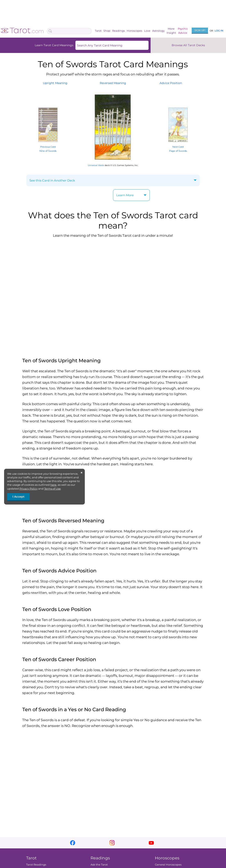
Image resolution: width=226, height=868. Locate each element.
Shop (107, 31)
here (53, 485)
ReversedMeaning (113, 83)
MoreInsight (171, 31)
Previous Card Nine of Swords (48, 147)
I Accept (18, 497)
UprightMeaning (55, 83)
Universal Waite (96, 165)
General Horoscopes (168, 865)
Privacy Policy (29, 489)
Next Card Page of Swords (178, 147)
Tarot (98, 31)
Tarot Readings (36, 865)
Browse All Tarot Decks (188, 45)
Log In (219, 31)
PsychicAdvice (183, 31)
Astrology (158, 31)
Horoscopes (134, 31)
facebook (73, 843)
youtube (151, 843)
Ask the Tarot (99, 865)
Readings (119, 31)
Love (147, 31)
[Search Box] (69, 31)
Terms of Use (52, 489)
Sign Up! (200, 30)
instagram (112, 843)
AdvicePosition (171, 83)
